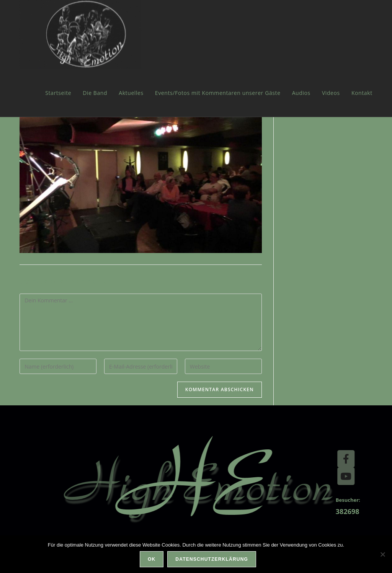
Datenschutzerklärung (212, 559)
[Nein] (382, 554)
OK (152, 559)
